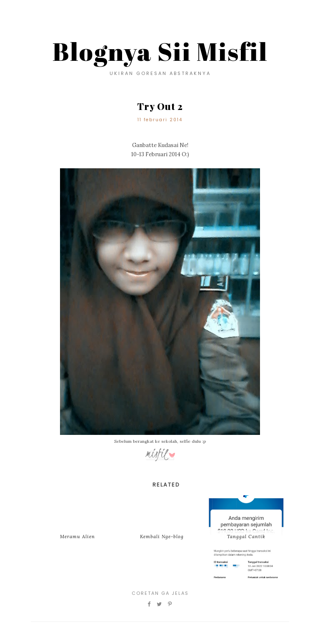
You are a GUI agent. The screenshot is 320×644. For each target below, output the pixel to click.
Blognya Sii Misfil (160, 51)
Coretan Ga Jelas (160, 593)
